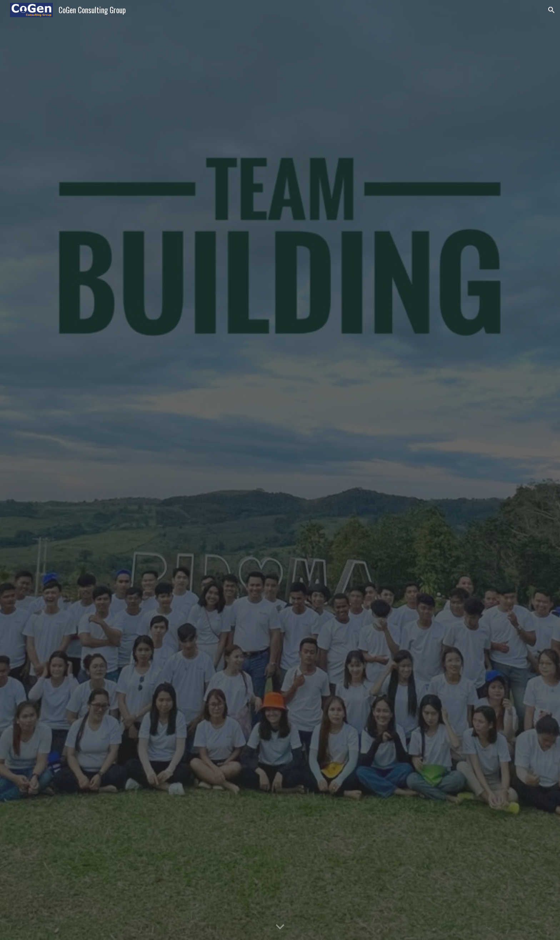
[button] (551, 10)
